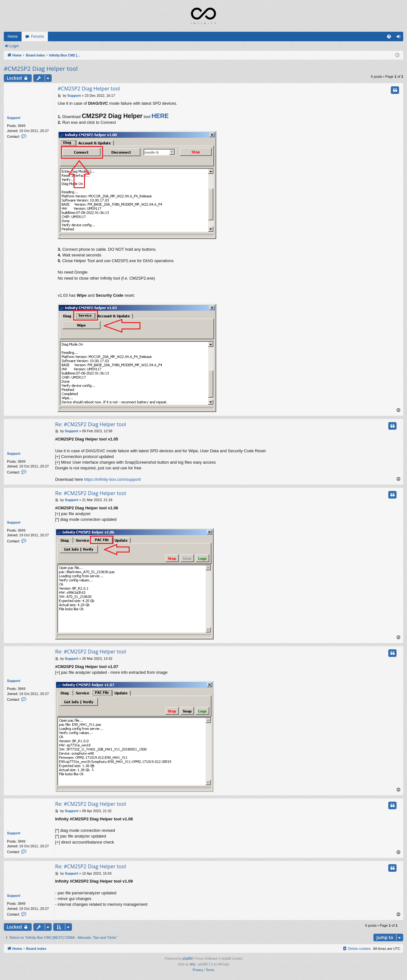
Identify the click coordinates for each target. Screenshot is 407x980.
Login (14, 46)
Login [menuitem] (400, 38)
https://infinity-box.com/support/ (113, 479)
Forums (38, 36)
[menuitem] (389, 36)
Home (13, 36)
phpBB (187, 959)
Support (14, 118)
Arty (193, 964)
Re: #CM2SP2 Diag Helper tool (91, 424)
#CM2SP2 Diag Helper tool (41, 69)
